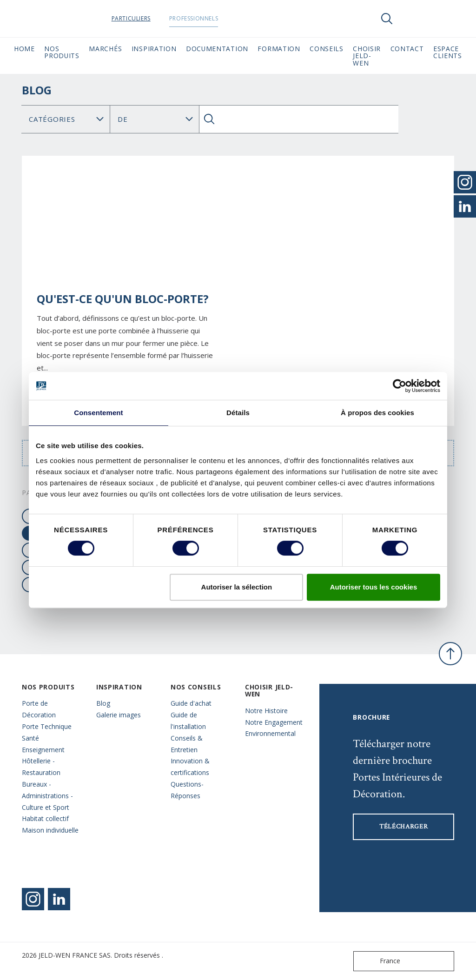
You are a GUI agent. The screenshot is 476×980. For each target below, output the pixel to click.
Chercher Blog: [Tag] (154, 119)
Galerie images (119, 715)
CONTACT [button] (407, 49)
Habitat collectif (45, 818)
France (379, 961)
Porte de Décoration (39, 709)
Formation (279, 49)
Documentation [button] (217, 49)
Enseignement (43, 750)
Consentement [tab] (98, 413)
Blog (103, 703)
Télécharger (404, 827)
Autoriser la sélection (237, 587)
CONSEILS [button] (327, 49)
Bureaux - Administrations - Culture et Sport (47, 796)
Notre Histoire (266, 711)
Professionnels (221, 18)
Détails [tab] (238, 413)
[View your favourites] (415, 19)
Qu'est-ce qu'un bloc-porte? (123, 299)
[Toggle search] (387, 19)
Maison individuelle (50, 830)
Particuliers (159, 18)
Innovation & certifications (190, 767)
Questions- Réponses (187, 790)
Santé (30, 738)
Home (24, 49)
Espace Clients (448, 52)
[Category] (66, 119)
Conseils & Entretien (187, 744)
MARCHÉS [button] (105, 49)
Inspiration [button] (154, 49)
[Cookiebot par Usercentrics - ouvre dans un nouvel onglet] (400, 386)
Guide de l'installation (188, 721)
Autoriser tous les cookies (374, 587)
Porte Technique (47, 726)
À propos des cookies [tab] (377, 413)
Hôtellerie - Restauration (41, 767)
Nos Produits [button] (62, 52)
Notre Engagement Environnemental (274, 728)
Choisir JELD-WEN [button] (367, 56)
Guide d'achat (191, 703)
